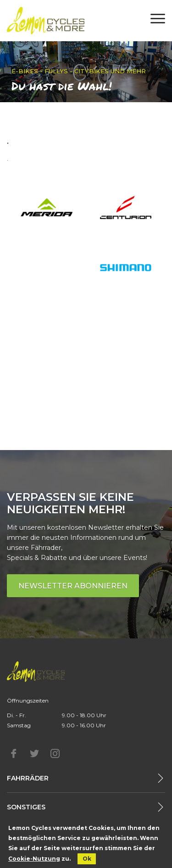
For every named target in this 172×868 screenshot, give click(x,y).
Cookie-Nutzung (34, 859)
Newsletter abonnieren (73, 586)
